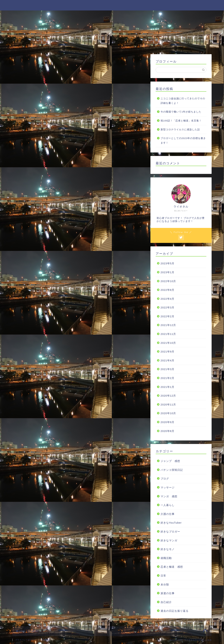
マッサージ (168, 487)
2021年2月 (167, 378)
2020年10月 (168, 413)
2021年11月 (168, 334)
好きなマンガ (169, 540)
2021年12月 (168, 325)
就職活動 (166, 558)
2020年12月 (168, 396)
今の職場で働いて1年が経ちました (181, 112)
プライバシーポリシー (26, 640)
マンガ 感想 (169, 496)
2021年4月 (167, 360)
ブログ (165, 479)
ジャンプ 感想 (170, 461)
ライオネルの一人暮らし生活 (112, 5)
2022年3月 (167, 308)
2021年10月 (168, 343)
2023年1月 (167, 272)
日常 (163, 576)
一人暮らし (168, 505)
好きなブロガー (170, 532)
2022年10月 (168, 281)
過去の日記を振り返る (175, 611)
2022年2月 (167, 316)
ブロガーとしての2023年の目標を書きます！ (183, 141)
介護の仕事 (168, 514)
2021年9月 (167, 352)
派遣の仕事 (168, 593)
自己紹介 (166, 602)
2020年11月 (168, 405)
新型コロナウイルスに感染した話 (180, 130)
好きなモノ (168, 549)
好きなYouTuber (171, 523)
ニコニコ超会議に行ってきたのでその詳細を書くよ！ (183, 101)
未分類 (165, 584)
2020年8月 (167, 431)
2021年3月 (167, 369)
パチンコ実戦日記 (172, 470)
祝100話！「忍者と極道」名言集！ (181, 121)
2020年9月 (167, 422)
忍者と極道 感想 (172, 567)
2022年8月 (167, 290)
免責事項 (46, 640)
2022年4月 (167, 299)
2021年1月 (167, 387)
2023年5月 (167, 264)
